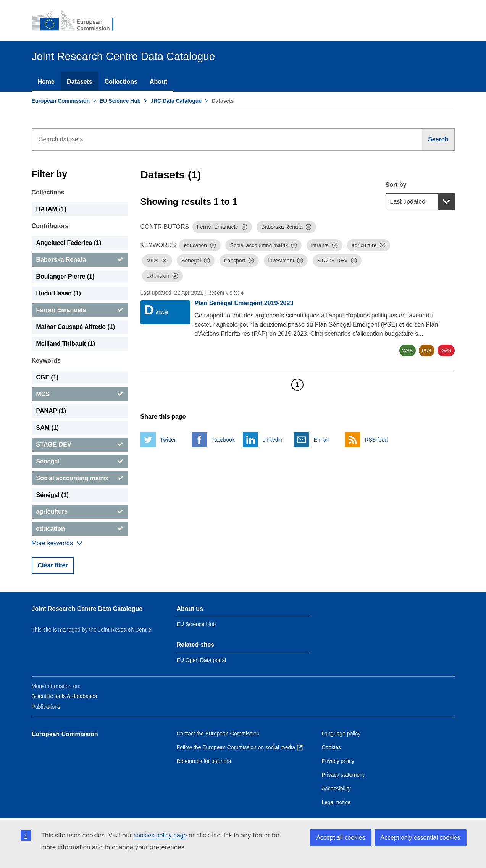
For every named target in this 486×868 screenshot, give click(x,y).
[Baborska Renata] (80, 260)
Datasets (80, 82)
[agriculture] (80, 512)
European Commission (61, 101)
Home (46, 82)
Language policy (341, 734)
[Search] (438, 139)
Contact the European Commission (218, 734)
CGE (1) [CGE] (48, 377)
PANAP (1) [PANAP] (51, 411)
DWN (446, 351)
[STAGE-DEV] (80, 445)
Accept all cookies (341, 838)
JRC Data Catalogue (176, 101)
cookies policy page (160, 835)
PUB (427, 351)
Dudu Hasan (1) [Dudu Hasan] (59, 293)
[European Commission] (78, 21)
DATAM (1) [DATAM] (51, 209)
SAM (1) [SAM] (48, 428)
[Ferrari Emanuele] (80, 310)
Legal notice (336, 802)
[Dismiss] (244, 227)
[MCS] (80, 394)
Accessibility (336, 789)
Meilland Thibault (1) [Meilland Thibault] (66, 344)
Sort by (396, 185)
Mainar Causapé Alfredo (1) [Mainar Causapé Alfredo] (76, 327)
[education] (80, 529)
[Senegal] (80, 462)
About (158, 82)
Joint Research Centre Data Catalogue (87, 609)
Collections (121, 82)
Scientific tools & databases (64, 696)
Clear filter (53, 565)
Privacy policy (338, 761)
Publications (46, 707)
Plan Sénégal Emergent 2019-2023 (244, 303)
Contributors (50, 226)
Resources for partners (204, 761)
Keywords (46, 360)
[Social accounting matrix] (80, 478)
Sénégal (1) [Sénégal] (52, 495)
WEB (408, 351)
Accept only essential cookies (421, 838)
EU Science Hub (120, 101)
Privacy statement (343, 775)
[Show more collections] (57, 543)
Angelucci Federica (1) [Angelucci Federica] (69, 243)
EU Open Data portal (202, 660)
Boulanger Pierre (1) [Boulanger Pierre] (65, 276)
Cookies (332, 747)
